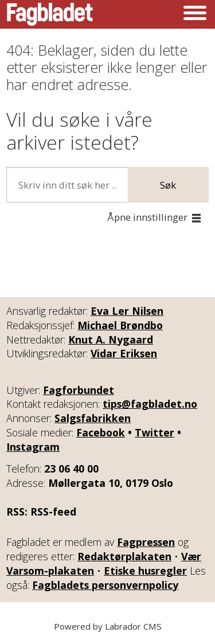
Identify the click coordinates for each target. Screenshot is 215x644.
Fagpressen (146, 542)
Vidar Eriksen (124, 353)
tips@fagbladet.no (150, 404)
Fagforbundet (79, 390)
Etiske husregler (145, 571)
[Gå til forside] (50, 14)
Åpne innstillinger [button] (147, 217)
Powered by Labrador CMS (108, 626)
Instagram (33, 447)
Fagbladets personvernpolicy (105, 585)
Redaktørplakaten (124, 556)
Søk (168, 185)
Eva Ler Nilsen (127, 311)
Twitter (155, 432)
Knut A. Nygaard (111, 339)
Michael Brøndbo (120, 325)
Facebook (101, 432)
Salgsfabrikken (93, 418)
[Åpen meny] (195, 14)
